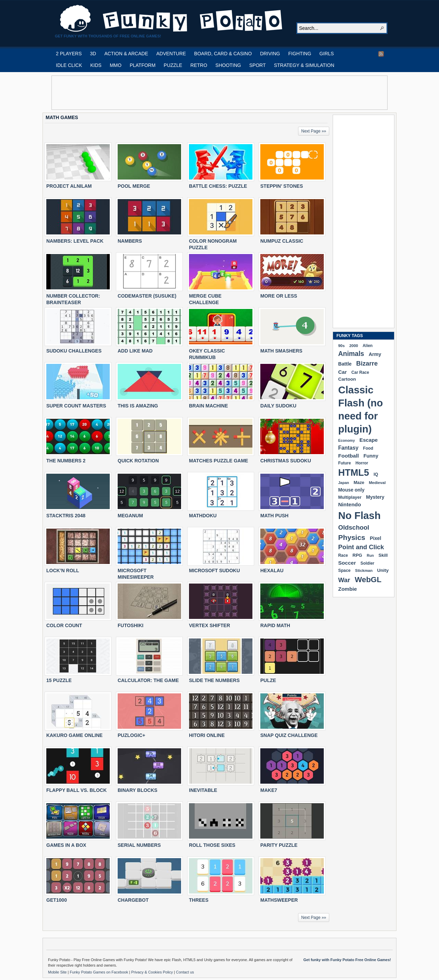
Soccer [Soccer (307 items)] (347, 563)
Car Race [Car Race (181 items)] (360, 372)
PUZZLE (173, 65)
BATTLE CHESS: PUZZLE (218, 186)
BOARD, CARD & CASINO (223, 54)
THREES (199, 900)
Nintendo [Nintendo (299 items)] (350, 504)
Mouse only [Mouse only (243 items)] (351, 490)
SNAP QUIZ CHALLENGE (289, 735)
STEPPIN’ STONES (282, 186)
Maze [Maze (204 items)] (359, 483)
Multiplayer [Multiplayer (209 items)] (350, 497)
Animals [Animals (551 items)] (351, 354)
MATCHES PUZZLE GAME (218, 461)
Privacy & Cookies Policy (152, 972)
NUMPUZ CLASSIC (282, 241)
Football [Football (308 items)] (348, 456)
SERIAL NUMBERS (139, 845)
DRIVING (270, 54)
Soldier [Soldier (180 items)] (367, 563)
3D (93, 54)
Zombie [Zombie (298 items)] (348, 589)
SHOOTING (228, 65)
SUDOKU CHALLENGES (74, 351)
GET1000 (57, 900)
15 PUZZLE (59, 680)
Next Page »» (314, 131)
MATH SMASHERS (281, 351)
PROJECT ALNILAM (69, 186)
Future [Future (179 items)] (345, 463)
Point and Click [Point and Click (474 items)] (361, 547)
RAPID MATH (275, 625)
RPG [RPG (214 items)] (357, 555)
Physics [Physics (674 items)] (352, 537)
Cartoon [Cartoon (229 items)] (347, 379)
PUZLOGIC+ (132, 735)
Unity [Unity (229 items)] (383, 570)
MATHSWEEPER (279, 900)
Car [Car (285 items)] (342, 372)
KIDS (96, 65)
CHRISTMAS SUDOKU (286, 461)
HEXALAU (272, 570)
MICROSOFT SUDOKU (215, 570)
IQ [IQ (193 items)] (376, 474)
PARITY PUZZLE (279, 845)
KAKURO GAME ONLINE (74, 735)
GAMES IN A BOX (66, 845)
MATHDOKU (203, 516)
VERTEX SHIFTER (210, 625)
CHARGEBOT (133, 900)
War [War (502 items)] (344, 580)
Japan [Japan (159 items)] (344, 483)
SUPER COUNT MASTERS (76, 406)
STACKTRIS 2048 (66, 516)
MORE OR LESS (279, 296)
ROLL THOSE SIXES (212, 845)
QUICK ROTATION (138, 461)
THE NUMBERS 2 (66, 461)
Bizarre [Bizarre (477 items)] (367, 363)
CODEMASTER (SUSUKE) (147, 296)
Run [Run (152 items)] (370, 555)
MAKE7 (269, 790)
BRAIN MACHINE (209, 406)
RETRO (199, 65)
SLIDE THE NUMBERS (214, 680)
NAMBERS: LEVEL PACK (75, 241)
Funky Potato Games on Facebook (99, 972)
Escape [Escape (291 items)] (369, 440)
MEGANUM (130, 516)
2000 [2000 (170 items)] (353, 346)
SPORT (258, 65)
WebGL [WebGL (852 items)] (368, 580)
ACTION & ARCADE (126, 54)
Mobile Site (58, 972)
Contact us (185, 972)
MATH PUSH (274, 516)
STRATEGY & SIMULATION (304, 65)
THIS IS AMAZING (138, 406)
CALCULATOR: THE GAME (148, 680)
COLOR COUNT (64, 625)
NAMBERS (130, 241)
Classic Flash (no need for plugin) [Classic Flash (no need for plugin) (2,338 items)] (360, 409)
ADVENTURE (171, 54)
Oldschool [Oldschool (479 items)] (354, 527)
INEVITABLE (203, 790)
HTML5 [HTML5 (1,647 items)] (354, 473)
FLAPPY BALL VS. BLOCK (76, 790)
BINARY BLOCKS (138, 790)
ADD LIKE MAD (135, 351)
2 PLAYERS (69, 54)
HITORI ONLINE (207, 735)
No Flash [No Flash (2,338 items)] (359, 515)
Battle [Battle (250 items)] (345, 364)
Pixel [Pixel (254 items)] (375, 538)
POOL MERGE (134, 186)
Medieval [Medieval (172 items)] (377, 482)
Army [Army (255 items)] (375, 354)
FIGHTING (300, 54)
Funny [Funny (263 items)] (371, 456)
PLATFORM (143, 65)
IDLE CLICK (69, 65)
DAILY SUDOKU (278, 406)
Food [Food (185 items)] (368, 448)
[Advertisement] (219, 93)
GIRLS (327, 54)
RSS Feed (381, 54)
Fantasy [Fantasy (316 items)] (348, 448)
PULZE (268, 680)
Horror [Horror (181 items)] (362, 463)
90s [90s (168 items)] (341, 346)
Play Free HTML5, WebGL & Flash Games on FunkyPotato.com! (171, 19)
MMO (116, 65)
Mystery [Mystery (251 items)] (375, 497)
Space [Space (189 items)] (344, 570)
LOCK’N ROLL (63, 570)
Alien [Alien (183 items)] (367, 346)
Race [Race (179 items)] (343, 555)
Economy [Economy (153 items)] (347, 440)
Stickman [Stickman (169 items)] (364, 570)
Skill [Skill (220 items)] (383, 555)
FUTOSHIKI (130, 625)
